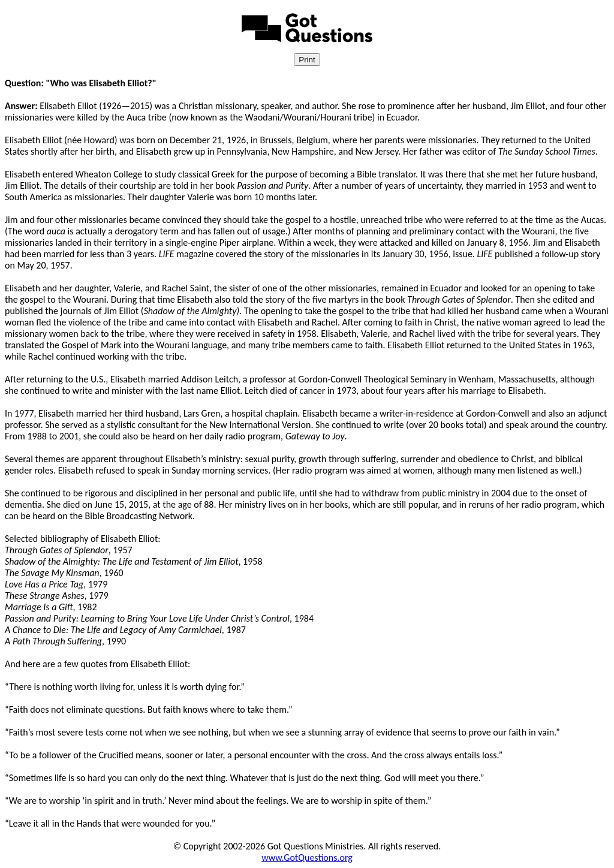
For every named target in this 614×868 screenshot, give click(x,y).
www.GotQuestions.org (307, 858)
